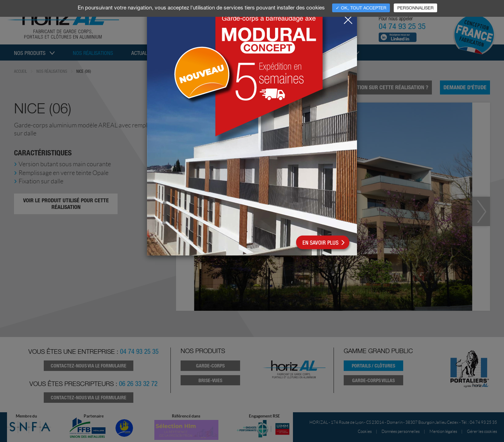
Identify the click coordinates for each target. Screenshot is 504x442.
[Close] (348, 18)
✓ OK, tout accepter (361, 8)
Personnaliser (415, 8)
